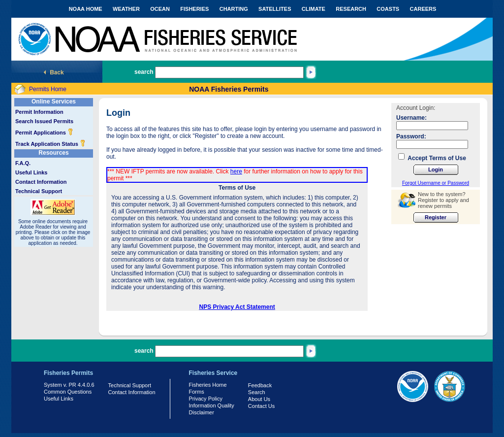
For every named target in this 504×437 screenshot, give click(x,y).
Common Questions (68, 392)
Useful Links (31, 172)
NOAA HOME (86, 9)
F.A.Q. (23, 163)
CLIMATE (314, 9)
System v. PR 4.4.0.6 (69, 385)
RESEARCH (351, 9)
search (144, 72)
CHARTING (234, 9)
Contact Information (41, 182)
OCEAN (160, 9)
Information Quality (212, 405)
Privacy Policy (206, 399)
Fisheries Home (208, 385)
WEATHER (126, 9)
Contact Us (261, 406)
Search (257, 392)
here (236, 171)
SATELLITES (275, 9)
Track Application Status (50, 144)
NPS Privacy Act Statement (237, 307)
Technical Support (39, 191)
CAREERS (423, 9)
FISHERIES (194, 9)
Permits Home (48, 89)
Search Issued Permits (44, 121)
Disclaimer (202, 412)
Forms (197, 392)
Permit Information (39, 112)
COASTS (388, 9)
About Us (259, 399)
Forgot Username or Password (436, 183)
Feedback (260, 385)
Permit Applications (44, 133)
